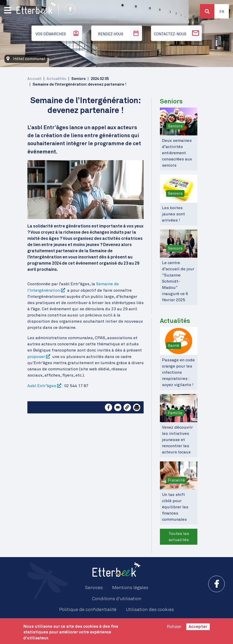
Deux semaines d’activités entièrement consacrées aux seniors (177, 153)
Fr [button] (222, 12)
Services (94, 588)
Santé (174, 346)
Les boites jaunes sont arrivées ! (173, 214)
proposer (36, 357)
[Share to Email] (118, 407)
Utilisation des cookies (150, 610)
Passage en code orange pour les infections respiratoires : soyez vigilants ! (178, 372)
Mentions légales (130, 588)
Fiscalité (176, 480)
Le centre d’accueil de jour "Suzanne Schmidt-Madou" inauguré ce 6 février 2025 (178, 281)
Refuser (174, 627)
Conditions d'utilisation (117, 599)
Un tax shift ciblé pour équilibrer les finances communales (175, 507)
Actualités (56, 79)
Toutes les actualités (179, 537)
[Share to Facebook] (108, 407)
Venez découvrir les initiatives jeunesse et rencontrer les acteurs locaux (177, 440)
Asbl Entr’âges (42, 386)
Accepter (198, 627)
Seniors (175, 126)
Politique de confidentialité (88, 610)
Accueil (34, 79)
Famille (175, 413)
